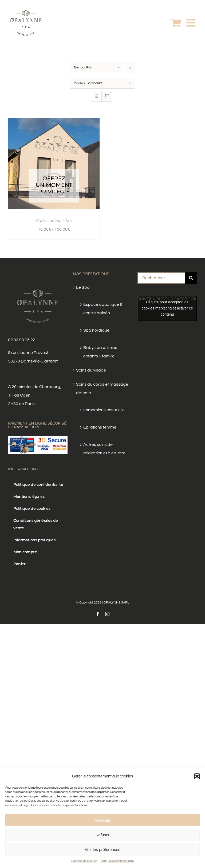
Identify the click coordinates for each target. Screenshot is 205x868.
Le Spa (83, 287)
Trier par (83, 68)
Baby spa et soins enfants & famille (100, 352)
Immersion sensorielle (104, 410)
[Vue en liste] (107, 96)
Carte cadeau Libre (54, 221)
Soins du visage (91, 370)
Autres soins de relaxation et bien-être (104, 449)
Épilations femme (100, 427)
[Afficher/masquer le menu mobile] (192, 23)
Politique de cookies (84, 861)
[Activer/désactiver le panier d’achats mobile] (176, 23)
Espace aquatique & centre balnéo (103, 309)
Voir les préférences (103, 849)
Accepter (102, 820)
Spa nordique (96, 330)
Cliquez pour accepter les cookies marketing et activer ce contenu (167, 308)
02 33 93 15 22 (22, 340)
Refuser (103, 835)
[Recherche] (191, 278)
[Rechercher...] (161, 278)
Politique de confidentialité (117, 861)
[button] (197, 776)
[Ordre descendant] (130, 68)
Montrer (88, 83)
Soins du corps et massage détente (102, 389)
